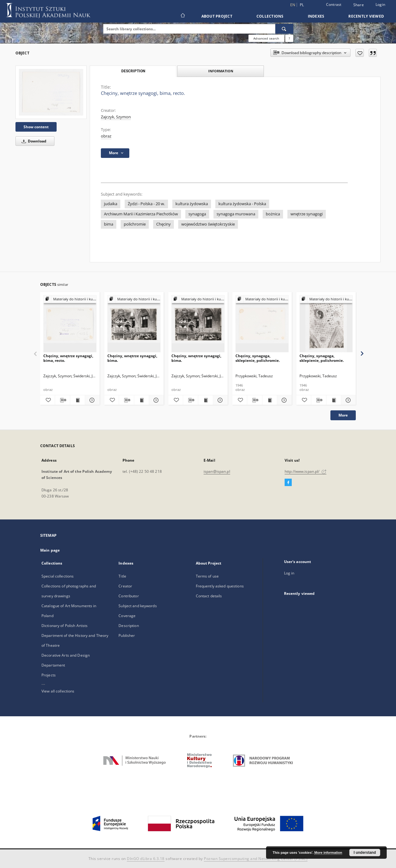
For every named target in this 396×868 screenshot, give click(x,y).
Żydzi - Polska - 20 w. (146, 204)
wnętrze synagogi (307, 214)
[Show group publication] (70, 299)
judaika (111, 204)
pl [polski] (302, 5)
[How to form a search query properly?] (289, 38)
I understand (365, 853)
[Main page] (182, 16)
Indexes (316, 16)
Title (122, 576)
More (343, 415)
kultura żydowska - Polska (242, 204)
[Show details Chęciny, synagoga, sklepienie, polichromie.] (284, 400)
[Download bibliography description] (62, 400)
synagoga (197, 214)
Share (359, 5)
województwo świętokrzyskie (208, 224)
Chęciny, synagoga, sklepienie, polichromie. (258, 358)
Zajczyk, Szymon (116, 117)
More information (328, 853)
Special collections (58, 576)
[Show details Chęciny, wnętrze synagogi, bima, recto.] (91, 400)
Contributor (129, 596)
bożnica (273, 214)
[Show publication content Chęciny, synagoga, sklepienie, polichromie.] (270, 400)
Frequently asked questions (220, 586)
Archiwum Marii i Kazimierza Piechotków (141, 214)
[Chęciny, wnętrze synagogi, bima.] (134, 324)
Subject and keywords (138, 606)
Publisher (127, 635)
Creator (125, 586)
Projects (49, 675)
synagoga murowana (236, 214)
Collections (270, 16)
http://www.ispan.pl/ (306, 471)
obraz (106, 136)
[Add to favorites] (360, 53)
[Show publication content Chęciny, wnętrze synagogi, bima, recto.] (77, 400)
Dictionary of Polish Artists (65, 626)
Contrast (334, 4)
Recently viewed (366, 16)
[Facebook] (288, 483)
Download (33, 141)
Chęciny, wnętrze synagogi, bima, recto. (68, 358)
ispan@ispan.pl (217, 471)
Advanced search (266, 38)
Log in (289, 573)
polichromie (135, 224)
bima (109, 224)
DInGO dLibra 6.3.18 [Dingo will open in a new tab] (146, 859)
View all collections (58, 691)
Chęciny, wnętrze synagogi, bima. (132, 358)
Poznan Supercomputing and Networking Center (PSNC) (256, 859)
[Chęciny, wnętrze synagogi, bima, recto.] (51, 92)
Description (129, 626)
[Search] (284, 29)
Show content (36, 127)
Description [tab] (133, 71)
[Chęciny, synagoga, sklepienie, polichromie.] (262, 324)
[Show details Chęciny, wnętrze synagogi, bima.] (155, 400)
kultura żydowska (192, 204)
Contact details (209, 596)
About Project (217, 16)
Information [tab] (221, 71)
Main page (50, 550)
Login (380, 4)
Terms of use (207, 576)
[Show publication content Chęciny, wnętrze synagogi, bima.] (142, 400)
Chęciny (164, 224)
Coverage (127, 616)
